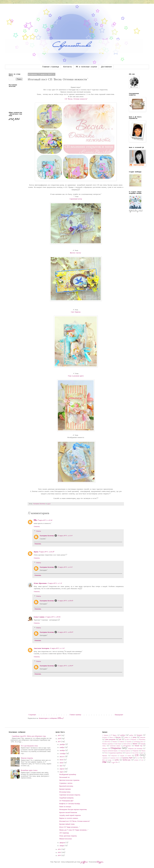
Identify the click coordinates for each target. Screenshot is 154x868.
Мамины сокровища (107, 744)
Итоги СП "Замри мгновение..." (69, 827)
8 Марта (114, 735)
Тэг (141, 758)
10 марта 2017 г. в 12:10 (65, 536)
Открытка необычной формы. (110, 751)
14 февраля (105, 735)
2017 (59, 742)
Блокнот (139, 735)
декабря (62, 745)
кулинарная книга (139, 742)
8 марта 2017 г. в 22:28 (47, 552)
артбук (131, 735)
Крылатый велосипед (66, 786)
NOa (35, 520)
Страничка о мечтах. (66, 783)
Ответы (38, 531)
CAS (104, 762)
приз (142, 753)
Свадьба (122, 756)
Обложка (105, 749)
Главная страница (51, 67)
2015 (60, 853)
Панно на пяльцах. (65, 807)
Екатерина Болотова (47, 536)
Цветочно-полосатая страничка (69, 780)
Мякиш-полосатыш (66, 839)
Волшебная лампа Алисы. (29, 770)
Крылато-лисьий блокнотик (68, 813)
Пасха (144, 751)
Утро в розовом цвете (76, 376)
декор (135, 737)
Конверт (115, 742)
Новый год (138, 746)
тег (137, 758)
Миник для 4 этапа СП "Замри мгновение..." (74, 830)
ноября (62, 748)
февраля (63, 843)
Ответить (37, 527)
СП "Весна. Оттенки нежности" (76, 99)
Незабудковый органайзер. (68, 775)
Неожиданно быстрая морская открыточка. (73, 810)
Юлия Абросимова (40, 583)
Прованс (105, 756)
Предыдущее (119, 715)
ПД (106, 753)
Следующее (32, 715)
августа (62, 757)
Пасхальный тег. (65, 777)
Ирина (36, 552)
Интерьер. (134, 740)
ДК (120, 740)
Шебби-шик (127, 760)
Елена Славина (39, 617)
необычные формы (115, 746)
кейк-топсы (107, 742)
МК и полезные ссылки (86, 67)
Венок (111, 738)
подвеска (128, 753)
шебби (117, 760)
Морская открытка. (27, 758)
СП (137, 755)
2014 (60, 856)
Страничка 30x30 (127, 758)
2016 (60, 849)
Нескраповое (127, 746)
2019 (60, 736)
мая (61, 766)
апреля (62, 769)
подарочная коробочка (116, 753)
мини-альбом (127, 744)
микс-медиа (118, 744)
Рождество (114, 756)
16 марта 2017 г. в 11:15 (57, 648)
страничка (105, 758)
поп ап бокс (135, 753)
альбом (122, 735)
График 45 (127, 738)
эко (142, 760)
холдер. (110, 760)
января (62, 846)
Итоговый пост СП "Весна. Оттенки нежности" (75, 821)
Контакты (67, 67)
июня (62, 763)
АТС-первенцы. (64, 833)
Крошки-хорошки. (65, 789)
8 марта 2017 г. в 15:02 (45, 520)
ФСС (104, 760)
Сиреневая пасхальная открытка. (70, 795)
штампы (136, 760)
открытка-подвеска (125, 751)
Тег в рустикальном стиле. (29, 746)
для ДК (127, 740)
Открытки (135, 751)
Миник (135, 744)
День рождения (110, 740)
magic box (115, 762)
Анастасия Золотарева (42, 648)
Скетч (129, 756)
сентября (63, 754)
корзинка (129, 742)
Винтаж (118, 737)
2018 (60, 739)
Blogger (100, 862)
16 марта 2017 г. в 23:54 (65, 632)
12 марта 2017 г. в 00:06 (53, 617)
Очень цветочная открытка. (68, 836)
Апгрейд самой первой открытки (70, 815)
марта (62, 772)
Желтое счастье (76, 253)
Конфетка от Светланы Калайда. (70, 804)
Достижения (106, 67)
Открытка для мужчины (135, 749)
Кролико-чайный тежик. (67, 824)
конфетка (122, 742)
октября (62, 751)
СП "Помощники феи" (66, 801)
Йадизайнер (142, 740)
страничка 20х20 (115, 758)
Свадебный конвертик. (67, 798)
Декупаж (143, 737)
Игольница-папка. (65, 792)
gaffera (84, 862)
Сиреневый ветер (76, 199)
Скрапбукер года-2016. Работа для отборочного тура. (29, 736)
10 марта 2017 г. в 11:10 (55, 583)
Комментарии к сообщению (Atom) (51, 718)
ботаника (105, 738)
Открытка (116, 748)
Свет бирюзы (76, 312)
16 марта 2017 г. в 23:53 (65, 601)
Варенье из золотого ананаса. (69, 818)
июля (62, 760)
